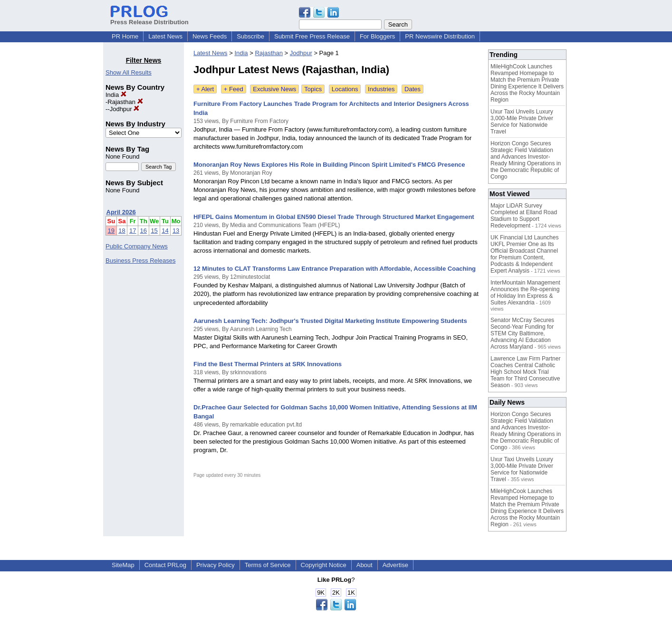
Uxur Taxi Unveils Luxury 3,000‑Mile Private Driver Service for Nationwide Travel (522, 122)
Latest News (165, 36)
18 (122, 231)
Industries (381, 89)
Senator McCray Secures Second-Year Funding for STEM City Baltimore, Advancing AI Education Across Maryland (522, 333)
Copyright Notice (324, 565)
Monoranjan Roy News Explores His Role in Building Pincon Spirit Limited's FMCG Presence (329, 165)
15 (154, 231)
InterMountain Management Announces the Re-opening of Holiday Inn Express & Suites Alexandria (525, 293)
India (116, 95)
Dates (413, 89)
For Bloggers (377, 36)
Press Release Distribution (149, 19)
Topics (313, 89)
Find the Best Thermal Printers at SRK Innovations (268, 364)
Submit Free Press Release (312, 36)
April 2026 (121, 212)
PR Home (125, 36)
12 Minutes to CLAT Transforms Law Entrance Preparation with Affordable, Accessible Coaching (335, 269)
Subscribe (250, 36)
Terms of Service (268, 565)
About (365, 565)
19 (111, 231)
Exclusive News (274, 89)
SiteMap (123, 565)
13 (176, 231)
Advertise (395, 565)
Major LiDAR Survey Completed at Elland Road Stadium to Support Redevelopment (524, 216)
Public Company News (137, 246)
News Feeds (210, 36)
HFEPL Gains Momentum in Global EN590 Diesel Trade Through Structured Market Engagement (334, 217)
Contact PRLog (165, 565)
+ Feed (234, 89)
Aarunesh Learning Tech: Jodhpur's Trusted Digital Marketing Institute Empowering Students (330, 321)
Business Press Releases (140, 261)
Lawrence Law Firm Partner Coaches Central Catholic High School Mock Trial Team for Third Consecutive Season (525, 372)
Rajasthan (125, 102)
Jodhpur (125, 109)
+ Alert (205, 89)
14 (165, 231)
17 (133, 231)
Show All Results (129, 72)
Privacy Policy (216, 565)
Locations (345, 89)
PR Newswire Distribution (440, 36)
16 (144, 231)
